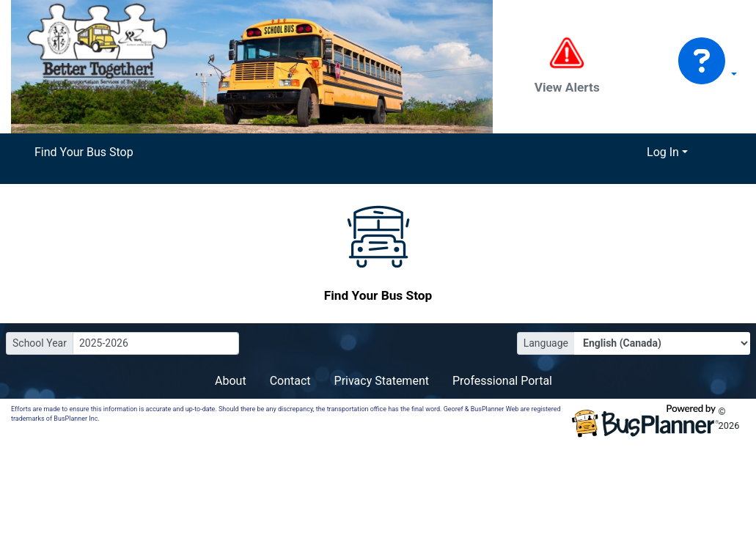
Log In (663, 152)
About (231, 381)
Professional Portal (502, 381)
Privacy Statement (382, 381)
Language (546, 343)
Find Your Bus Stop (84, 152)
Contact (290, 381)
